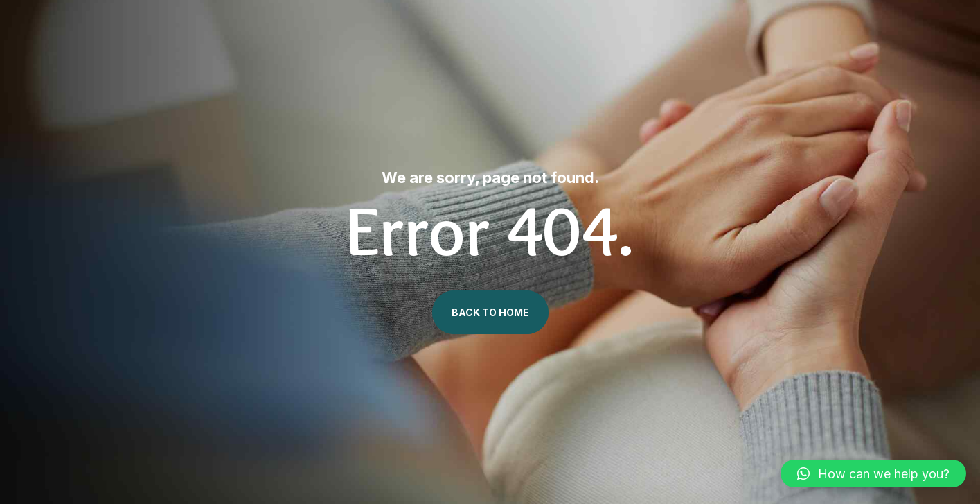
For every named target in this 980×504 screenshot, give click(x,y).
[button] (873, 473)
